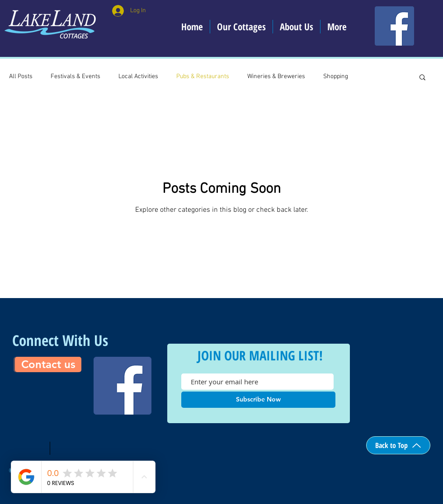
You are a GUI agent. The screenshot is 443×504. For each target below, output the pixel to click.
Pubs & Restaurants (203, 77)
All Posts (21, 77)
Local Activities (138, 77)
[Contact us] (48, 364)
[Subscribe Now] (258, 400)
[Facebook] (394, 26)
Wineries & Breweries (276, 77)
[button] (422, 78)
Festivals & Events (75, 77)
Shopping (336, 77)
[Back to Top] (398, 445)
